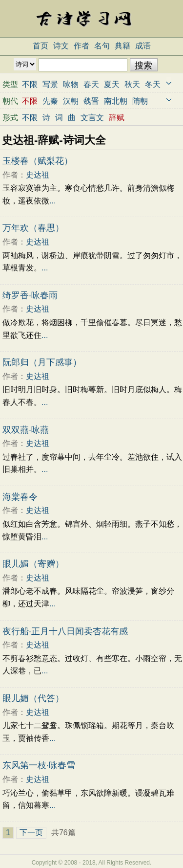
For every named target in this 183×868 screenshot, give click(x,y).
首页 (41, 46)
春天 (91, 84)
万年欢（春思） (33, 228)
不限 (30, 84)
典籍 (122, 46)
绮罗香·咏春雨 (30, 295)
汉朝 (71, 101)
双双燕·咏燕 (26, 430)
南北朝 (116, 101)
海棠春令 (20, 497)
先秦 (50, 101)
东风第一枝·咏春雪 (39, 765)
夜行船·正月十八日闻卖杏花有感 (65, 631)
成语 (143, 46)
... (52, 201)
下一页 (31, 833)
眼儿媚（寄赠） (33, 564)
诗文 (61, 46)
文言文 (92, 118)
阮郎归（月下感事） (42, 362)
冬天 (153, 84)
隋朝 (140, 101)
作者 (81, 46)
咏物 (71, 84)
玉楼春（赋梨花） (38, 161)
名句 (102, 46)
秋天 (132, 84)
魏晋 (91, 101)
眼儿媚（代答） (33, 698)
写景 (50, 84)
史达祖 (38, 175)
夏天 (112, 84)
